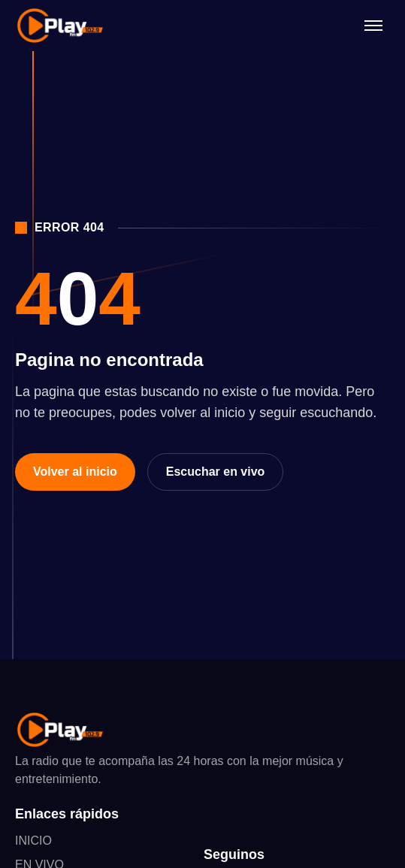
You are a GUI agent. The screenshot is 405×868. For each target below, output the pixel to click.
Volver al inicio (75, 472)
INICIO (33, 841)
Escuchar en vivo (216, 472)
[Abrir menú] (373, 26)
